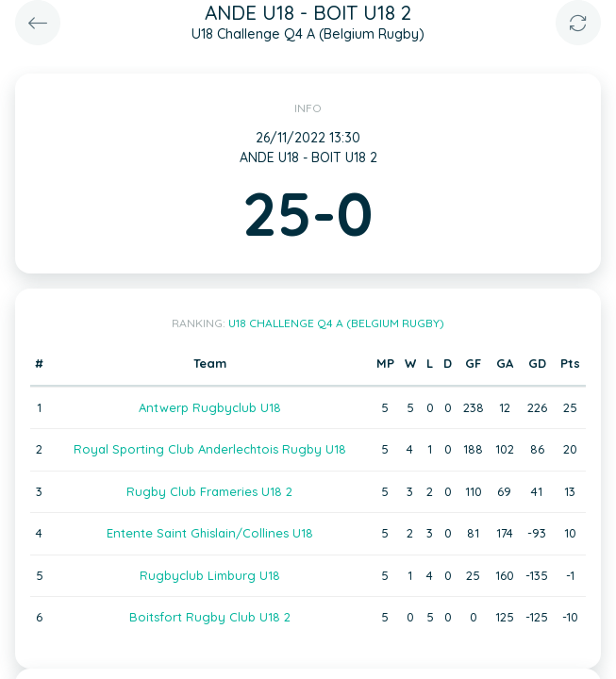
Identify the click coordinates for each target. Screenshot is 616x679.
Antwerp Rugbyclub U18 (210, 407)
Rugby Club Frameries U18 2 (209, 491)
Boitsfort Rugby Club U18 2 (210, 617)
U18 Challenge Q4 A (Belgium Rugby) (336, 323)
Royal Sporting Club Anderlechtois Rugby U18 (210, 449)
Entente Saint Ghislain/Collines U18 (210, 533)
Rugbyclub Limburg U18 (210, 575)
